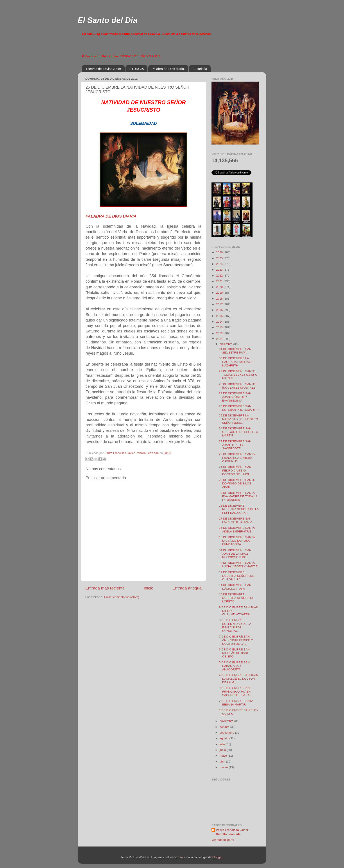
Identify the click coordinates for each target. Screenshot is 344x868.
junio (223, 750)
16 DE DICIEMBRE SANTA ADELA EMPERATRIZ (237, 530)
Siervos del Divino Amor (104, 69)
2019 (220, 293)
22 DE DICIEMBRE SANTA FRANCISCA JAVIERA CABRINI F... (237, 458)
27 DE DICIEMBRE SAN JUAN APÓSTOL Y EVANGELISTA (235, 397)
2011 (220, 339)
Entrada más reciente (105, 588)
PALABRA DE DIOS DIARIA (111, 216)
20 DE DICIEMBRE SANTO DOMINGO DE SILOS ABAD (237, 483)
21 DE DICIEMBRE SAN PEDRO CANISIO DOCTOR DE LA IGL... (236, 471)
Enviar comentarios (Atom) (122, 597)
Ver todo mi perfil (223, 840)
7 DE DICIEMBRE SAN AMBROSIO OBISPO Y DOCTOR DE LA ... (236, 640)
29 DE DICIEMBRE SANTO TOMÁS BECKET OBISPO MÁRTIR (238, 375)
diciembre (226, 344)
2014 (220, 322)
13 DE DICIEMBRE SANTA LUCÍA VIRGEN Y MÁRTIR (238, 565)
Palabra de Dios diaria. (168, 69)
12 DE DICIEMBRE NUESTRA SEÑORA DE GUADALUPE (237, 576)
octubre (225, 727)
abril (223, 762)
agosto (224, 738)
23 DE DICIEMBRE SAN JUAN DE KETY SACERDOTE (235, 445)
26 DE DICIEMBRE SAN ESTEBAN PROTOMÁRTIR (239, 408)
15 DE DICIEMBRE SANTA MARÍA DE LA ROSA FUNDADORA (237, 541)
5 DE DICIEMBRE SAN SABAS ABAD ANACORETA (234, 666)
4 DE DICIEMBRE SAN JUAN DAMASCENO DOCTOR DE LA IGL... (239, 679)
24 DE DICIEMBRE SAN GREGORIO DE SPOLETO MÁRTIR (239, 432)
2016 (220, 310)
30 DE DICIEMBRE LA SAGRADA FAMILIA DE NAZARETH (236, 362)
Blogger (217, 857)
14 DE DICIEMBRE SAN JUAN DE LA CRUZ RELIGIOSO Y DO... (235, 554)
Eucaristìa (200, 69)
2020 (220, 287)
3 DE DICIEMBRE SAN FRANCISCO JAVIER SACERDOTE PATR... (235, 692)
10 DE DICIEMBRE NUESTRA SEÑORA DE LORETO (237, 598)
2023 (220, 270)
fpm (180, 857)
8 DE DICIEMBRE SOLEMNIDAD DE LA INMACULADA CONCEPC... (235, 625)
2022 (220, 276)
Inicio (149, 588)
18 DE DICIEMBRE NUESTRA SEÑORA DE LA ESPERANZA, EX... (239, 509)
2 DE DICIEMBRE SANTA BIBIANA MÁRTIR (236, 703)
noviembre (227, 721)
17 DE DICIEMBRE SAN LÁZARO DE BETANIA (236, 520)
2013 (220, 327)
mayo (224, 756)
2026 (220, 252)
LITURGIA (136, 69)
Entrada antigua (187, 588)
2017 (220, 304)
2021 (220, 281)
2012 (220, 333)
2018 (220, 299)
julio (223, 744)
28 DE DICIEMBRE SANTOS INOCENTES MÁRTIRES (238, 386)
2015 (220, 316)
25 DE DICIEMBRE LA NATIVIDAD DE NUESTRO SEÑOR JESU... (238, 419)
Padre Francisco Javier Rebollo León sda (232, 832)
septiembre (227, 733)
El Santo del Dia (107, 20)
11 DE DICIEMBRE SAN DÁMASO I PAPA (235, 587)
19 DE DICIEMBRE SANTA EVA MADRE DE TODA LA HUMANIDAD (238, 496)
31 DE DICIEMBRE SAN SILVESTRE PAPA (235, 351)
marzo (224, 767)
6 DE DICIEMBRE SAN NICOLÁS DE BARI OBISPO (234, 653)
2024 (220, 264)
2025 (220, 258)
